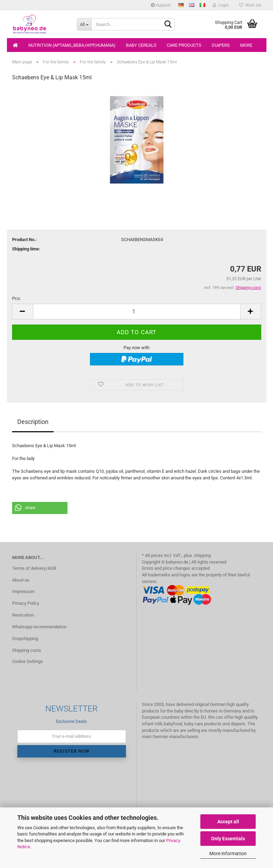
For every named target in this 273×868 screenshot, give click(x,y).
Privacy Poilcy (26, 603)
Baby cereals (141, 45)
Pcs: (16, 298)
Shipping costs (27, 650)
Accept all (228, 822)
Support (161, 5)
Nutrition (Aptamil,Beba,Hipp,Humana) (72, 45)
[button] (40, 508)
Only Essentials (228, 839)
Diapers (221, 45)
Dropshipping (25, 639)
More (246, 45)
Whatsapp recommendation (39, 627)
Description (33, 422)
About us (21, 580)
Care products (184, 45)
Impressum (23, 591)
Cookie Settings (28, 661)
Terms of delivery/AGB (34, 568)
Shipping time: (26, 249)
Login (221, 5)
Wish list (250, 5)
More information (228, 853)
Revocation (23, 615)
